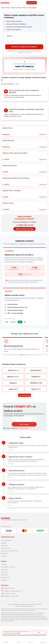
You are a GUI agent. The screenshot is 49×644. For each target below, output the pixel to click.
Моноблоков (5, 570)
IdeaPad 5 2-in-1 (13, 377)
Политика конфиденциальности (24, 606)
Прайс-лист (4, 546)
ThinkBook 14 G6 (36, 383)
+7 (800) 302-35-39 (25, 225)
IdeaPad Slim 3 (36, 370)
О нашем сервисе (6, 540)
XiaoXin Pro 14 (13, 370)
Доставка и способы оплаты (9, 551)
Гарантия (4, 543)
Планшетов (4, 575)
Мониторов (4, 572)
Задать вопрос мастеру (25, 229)
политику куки (25, 632)
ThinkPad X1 (36, 377)
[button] (21, 355)
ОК (39, 632)
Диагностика (5, 553)
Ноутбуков (4, 564)
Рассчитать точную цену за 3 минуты (24, 47)
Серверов (4, 580)
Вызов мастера (32, 3)
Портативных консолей (8, 567)
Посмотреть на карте (9, 594)
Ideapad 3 (13, 383)
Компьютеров (5, 577)
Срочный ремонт (6, 548)
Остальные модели (24, 395)
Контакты (4, 556)
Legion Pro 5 (13, 389)
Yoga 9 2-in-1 (36, 389)
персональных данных (23, 428)
